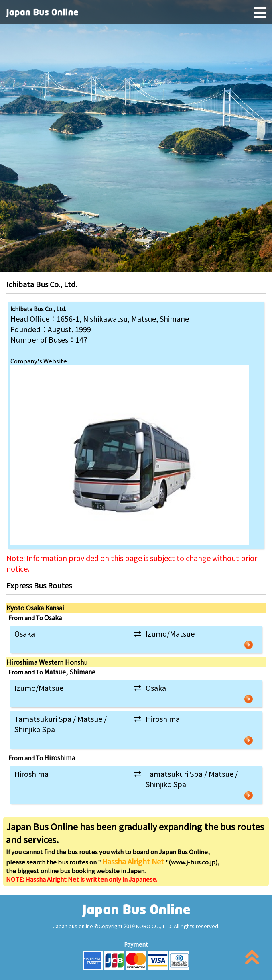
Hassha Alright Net (134, 861)
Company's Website (39, 361)
